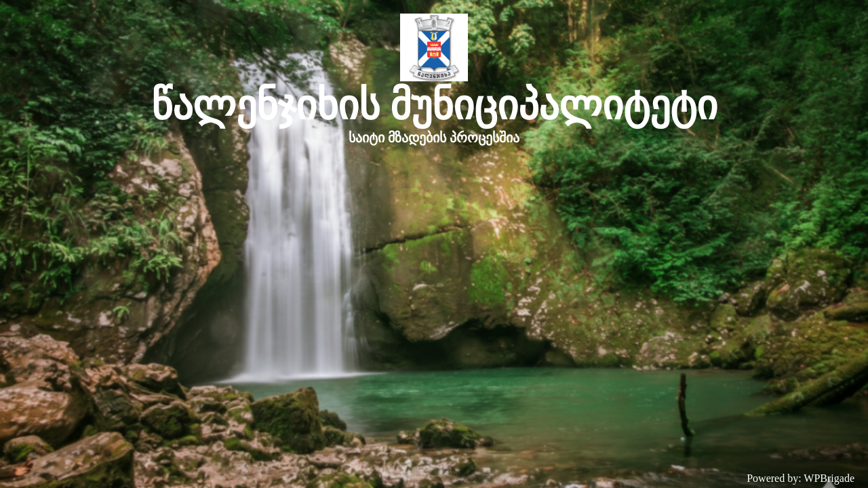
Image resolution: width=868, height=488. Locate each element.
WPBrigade (829, 478)
